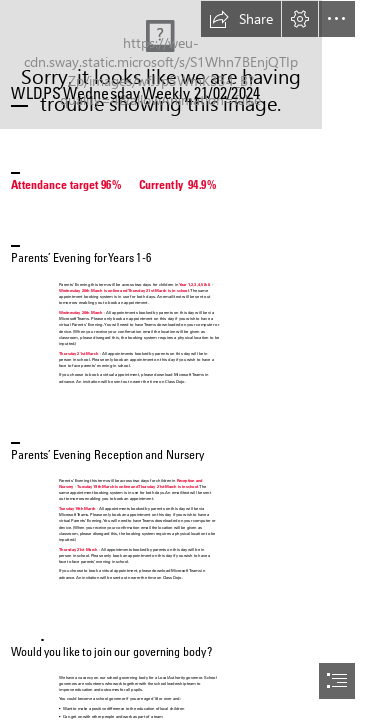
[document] (187, 360)
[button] (241, 19)
